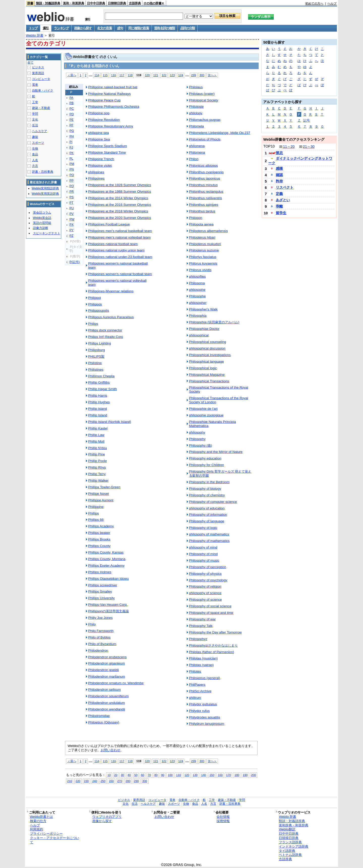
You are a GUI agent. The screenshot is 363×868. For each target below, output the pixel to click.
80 (156, 775)
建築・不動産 (41, 108)
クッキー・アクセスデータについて (55, 840)
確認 (279, 175)
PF (72, 125)
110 (178, 775)
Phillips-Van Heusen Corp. (108, 605)
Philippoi (95, 298)
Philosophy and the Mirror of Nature (216, 452)
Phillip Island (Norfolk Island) (110, 422)
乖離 (279, 206)
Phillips (94, 513)
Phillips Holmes (100, 572)
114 (97, 75)
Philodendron (98, 650)
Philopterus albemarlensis (208, 231)
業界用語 (38, 73)
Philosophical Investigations (210, 355)
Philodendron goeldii (104, 670)
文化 (35, 120)
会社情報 (223, 817)
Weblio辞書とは (41, 817)
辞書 (30, 3)
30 (122, 775)
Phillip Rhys (97, 467)
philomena (197, 146)
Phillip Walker (98, 481)
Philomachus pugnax (205, 120)
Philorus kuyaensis (203, 263)
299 (193, 75)
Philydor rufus (199, 711)
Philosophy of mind (203, 554)
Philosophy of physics (205, 574)
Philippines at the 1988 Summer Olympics (120, 192)
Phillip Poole (98, 461)
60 (143, 775)
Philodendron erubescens (108, 657)
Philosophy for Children (207, 465)
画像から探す (83, 28)
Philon (194, 159)
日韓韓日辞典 (117, 3)
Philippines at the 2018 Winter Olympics (118, 211)
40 (129, 775)
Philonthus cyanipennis (206, 172)
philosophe (197, 290)
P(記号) (75, 262)
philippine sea (99, 133)
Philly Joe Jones (100, 618)
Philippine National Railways (110, 94)
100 (170, 775)
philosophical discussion (207, 348)
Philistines (96, 370)
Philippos (95, 304)
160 (220, 775)
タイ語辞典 (287, 851)
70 (149, 775)
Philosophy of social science (210, 606)
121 (156, 75)
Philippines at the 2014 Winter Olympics (118, 198)
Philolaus (196, 87)
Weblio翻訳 (287, 829)
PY (72, 230)
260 (111, 781)
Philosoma (197, 283)
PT (72, 203)
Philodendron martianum (107, 676)
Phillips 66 (96, 520)
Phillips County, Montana (107, 559)
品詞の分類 (188, 28)
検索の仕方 (38, 821)
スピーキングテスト (47, 233)
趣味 (35, 137)
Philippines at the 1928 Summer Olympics (120, 185)
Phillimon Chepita (101, 376)
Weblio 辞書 (35, 35)
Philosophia (198, 316)
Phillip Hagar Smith (103, 389)
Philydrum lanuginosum (207, 724)
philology (196, 113)
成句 (120, 28)
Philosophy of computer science (213, 502)
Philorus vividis (200, 270)
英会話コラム (42, 213)
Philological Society (204, 100)
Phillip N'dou (98, 448)
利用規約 (37, 829)
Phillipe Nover (99, 494)
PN (72, 169)
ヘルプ (332, 4)
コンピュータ (41, 79)
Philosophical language (206, 361)
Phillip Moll (96, 441)
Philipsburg (97, 350)
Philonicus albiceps (203, 166)
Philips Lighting (100, 343)
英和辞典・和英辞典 (294, 825)
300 (202, 75)
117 (122, 75)
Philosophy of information (208, 515)
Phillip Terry (97, 474)
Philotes (195, 671)
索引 (46, 28)
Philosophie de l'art (203, 409)
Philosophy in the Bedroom (209, 482)
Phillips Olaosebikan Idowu (109, 579)
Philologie (196, 107)
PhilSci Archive (200, 691)
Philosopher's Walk (203, 309)
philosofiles (198, 277)
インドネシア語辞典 (294, 846)
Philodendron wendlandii (107, 709)
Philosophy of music (204, 560)
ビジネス (38, 67)
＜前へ (72, 75)
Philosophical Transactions (209, 381)
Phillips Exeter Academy (106, 566)
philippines (96, 172)
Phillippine (96, 507)
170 (229, 775)
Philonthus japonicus (205, 178)
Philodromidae (99, 716)
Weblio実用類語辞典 (45, 188)
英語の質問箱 (42, 223)
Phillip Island (98, 415)
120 (147, 75)
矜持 (279, 181)
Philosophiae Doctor (204, 329)
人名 (35, 160)
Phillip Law (96, 435)
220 (78, 781)
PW (72, 219)
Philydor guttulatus (203, 704)
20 (116, 775)
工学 (35, 102)
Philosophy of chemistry (207, 495)
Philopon (196, 218)
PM (72, 164)
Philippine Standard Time (107, 152)
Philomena (197, 152)
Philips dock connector (105, 330)
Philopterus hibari (202, 237)
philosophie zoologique (206, 415)
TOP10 (269, 146)
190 (245, 775)
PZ (72, 236)
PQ (72, 186)
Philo (92, 624)
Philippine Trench (101, 159)
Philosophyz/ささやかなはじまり (213, 645)
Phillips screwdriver (103, 585)
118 (130, 75)
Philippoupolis (99, 311)
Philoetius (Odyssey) (104, 722)
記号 (307, 120)
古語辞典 (135, 3)
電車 (35, 85)
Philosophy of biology (205, 489)
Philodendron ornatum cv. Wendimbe (116, 683)
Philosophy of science (205, 600)
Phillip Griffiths (99, 382)
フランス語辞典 (290, 842)
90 (163, 775)
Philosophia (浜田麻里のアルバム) (214, 322)
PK (72, 153)
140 (204, 775)
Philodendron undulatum (107, 703)
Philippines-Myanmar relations (111, 291)
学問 (35, 114)
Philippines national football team (113, 244)
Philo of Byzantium (102, 644)
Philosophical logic (203, 368)
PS (72, 197)
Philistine (95, 363)
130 (195, 775)
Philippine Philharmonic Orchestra (114, 107)
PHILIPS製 (96, 356)
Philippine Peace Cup (104, 100)
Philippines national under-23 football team (120, 257)
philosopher (198, 303)
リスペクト (285, 187)
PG (72, 131)
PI (71, 142)
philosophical (199, 335)
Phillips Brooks (99, 539)
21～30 (309, 147)
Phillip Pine (97, 454)
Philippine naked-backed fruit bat (113, 87)
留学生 (281, 213)
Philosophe (198, 296)
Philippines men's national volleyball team (119, 237)
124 (181, 75)
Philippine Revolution (104, 120)
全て (31, 63)
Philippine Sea (99, 139)
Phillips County (99, 546)
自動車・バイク (43, 91)
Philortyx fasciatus (203, 257)
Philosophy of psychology (208, 580)
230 (86, 781)
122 (164, 75)
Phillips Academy (101, 526)
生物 (35, 149)
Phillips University (101, 598)
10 (109, 775)
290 (136, 781)
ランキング (61, 28)
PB (72, 103)
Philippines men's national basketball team (120, 231)
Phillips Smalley (100, 591)
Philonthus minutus (203, 185)
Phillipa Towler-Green (104, 487)
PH (72, 136)
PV (72, 214)
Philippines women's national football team (120, 274)
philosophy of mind (203, 547)
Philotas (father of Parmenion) (212, 652)
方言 (35, 166)
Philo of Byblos (99, 637)
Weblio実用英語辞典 (45, 194)
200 (253, 775)
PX (72, 225)
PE (72, 120)
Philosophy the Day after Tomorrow (215, 632)
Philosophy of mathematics (209, 541)
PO (72, 175)
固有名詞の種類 (165, 28)
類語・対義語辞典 (48, 3)
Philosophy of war (202, 619)
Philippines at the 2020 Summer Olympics (120, 218)
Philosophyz (198, 639)
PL (71, 159)
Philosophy (197, 439)
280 (128, 781)
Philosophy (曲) (201, 445)
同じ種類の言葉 (139, 28)
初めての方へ (314, 4)
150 (212, 775)
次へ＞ (212, 75)
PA (71, 98)
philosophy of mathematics (209, 534)
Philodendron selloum (104, 690)
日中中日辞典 (96, 3)
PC (72, 109)
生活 (35, 125)
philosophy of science (205, 593)
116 (114, 75)
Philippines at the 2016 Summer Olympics (120, 205)
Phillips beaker (99, 533)
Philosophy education (205, 458)
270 (120, 781)
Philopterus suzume (204, 250)
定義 (279, 194)
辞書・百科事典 (43, 172)
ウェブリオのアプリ (107, 817)
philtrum (195, 698)
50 (136, 775)
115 (105, 75)
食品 (35, 154)
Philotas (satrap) (201, 665)
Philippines (96, 178)
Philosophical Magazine (207, 375)
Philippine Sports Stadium (108, 146)
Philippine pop (99, 113)
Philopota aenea (201, 224)
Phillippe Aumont (101, 500)
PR (72, 192)
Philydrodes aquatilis (205, 717)
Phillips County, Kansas (106, 552)
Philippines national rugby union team (116, 250)
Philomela (196, 126)
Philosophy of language (207, 521)
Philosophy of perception (208, 567)
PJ (71, 148)
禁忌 (279, 153)
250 (103, 781)
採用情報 (223, 821)
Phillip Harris (98, 396)
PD (72, 114)
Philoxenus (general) (205, 678)
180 (237, 775)
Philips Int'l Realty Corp (106, 337)
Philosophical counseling (208, 342)
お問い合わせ (110, 750)
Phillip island (98, 409)
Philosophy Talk (201, 626)
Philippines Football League (109, 224)
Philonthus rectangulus (206, 192)
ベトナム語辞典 (290, 855)
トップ (33, 28)
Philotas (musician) (203, 658)
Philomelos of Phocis (205, 139)
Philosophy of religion (205, 586)
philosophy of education (207, 508)
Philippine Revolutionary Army (111, 126)
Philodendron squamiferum (109, 696)
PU (72, 208)
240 (95, 781)
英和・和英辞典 (74, 3)
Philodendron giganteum (107, 663)
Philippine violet (100, 166)
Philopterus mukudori (205, 244)
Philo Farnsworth (101, 631)
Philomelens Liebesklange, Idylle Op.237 (220, 133)
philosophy (197, 432)
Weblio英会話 (42, 218)
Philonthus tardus (202, 211)
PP (72, 181)
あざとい (283, 200)
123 (172, 75)
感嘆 (279, 168)
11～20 (289, 147)
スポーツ (38, 143)
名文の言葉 (104, 28)
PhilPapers (197, 685)
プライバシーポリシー (46, 834)
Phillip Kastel (98, 428)
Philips (93, 324)
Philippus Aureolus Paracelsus (111, 317)
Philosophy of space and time (211, 613)
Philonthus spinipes (204, 205)
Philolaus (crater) (202, 94)
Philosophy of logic (203, 528)
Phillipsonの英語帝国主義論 (109, 611)
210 (70, 781)
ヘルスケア (40, 131)
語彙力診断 (41, 228)
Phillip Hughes (99, 402)
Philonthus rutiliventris (206, 198)
